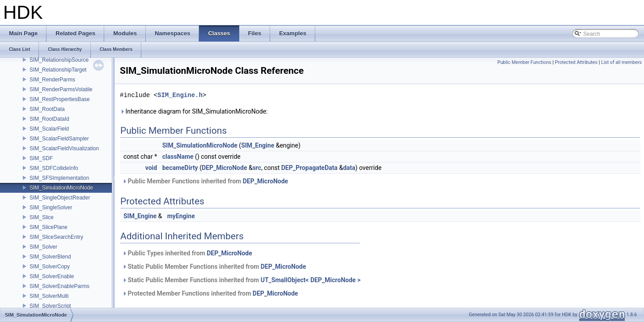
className (178, 157)
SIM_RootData (47, 109)
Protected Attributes (576, 62)
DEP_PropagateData (309, 168)
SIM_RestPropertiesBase (60, 99)
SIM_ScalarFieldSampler (59, 139)
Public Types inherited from (187, 253)
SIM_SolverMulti (49, 296)
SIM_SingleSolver (51, 208)
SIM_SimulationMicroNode (61, 188)
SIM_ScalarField (49, 129)
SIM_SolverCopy (50, 267)
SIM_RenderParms (52, 80)
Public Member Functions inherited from (205, 181)
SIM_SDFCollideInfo (54, 168)
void (151, 168)
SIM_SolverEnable (52, 276)
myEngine (181, 216)
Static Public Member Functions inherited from (214, 267)
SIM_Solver (43, 247)
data (349, 168)
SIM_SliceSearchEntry (56, 237)
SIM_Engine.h (180, 95)
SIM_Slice (42, 217)
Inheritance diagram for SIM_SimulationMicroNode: (194, 111)
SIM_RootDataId (49, 119)
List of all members (621, 62)
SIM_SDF (41, 158)
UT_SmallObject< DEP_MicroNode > (311, 280)
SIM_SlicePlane (49, 227)
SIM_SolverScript (50, 306)
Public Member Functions (524, 62)
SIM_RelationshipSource (59, 60)
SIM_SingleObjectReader (60, 198)
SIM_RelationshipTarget (58, 70)
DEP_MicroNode (225, 168)
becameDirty (180, 168)
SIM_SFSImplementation (59, 178)
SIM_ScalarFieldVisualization (64, 148)
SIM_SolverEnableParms (59, 286)
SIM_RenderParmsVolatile (61, 89)
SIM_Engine (258, 145)
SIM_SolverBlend (50, 257)
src (257, 168)
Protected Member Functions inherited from (210, 293)
